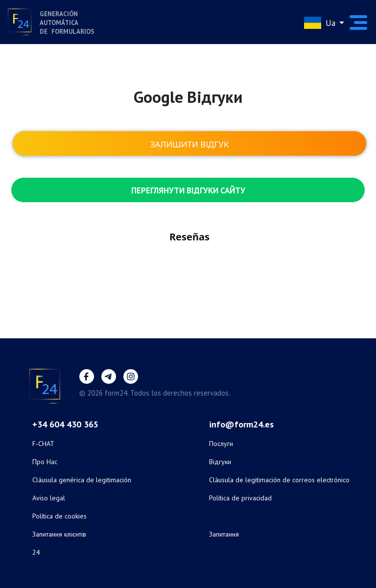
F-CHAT (43, 444)
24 (36, 552)
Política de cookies (59, 516)
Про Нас (45, 462)
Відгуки (220, 462)
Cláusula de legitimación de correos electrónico (279, 480)
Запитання (224, 534)
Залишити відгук (190, 144)
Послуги (221, 444)
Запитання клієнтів (59, 534)
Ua (321, 23)
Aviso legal (49, 498)
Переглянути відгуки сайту (188, 190)
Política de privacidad (240, 498)
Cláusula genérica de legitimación (82, 480)
